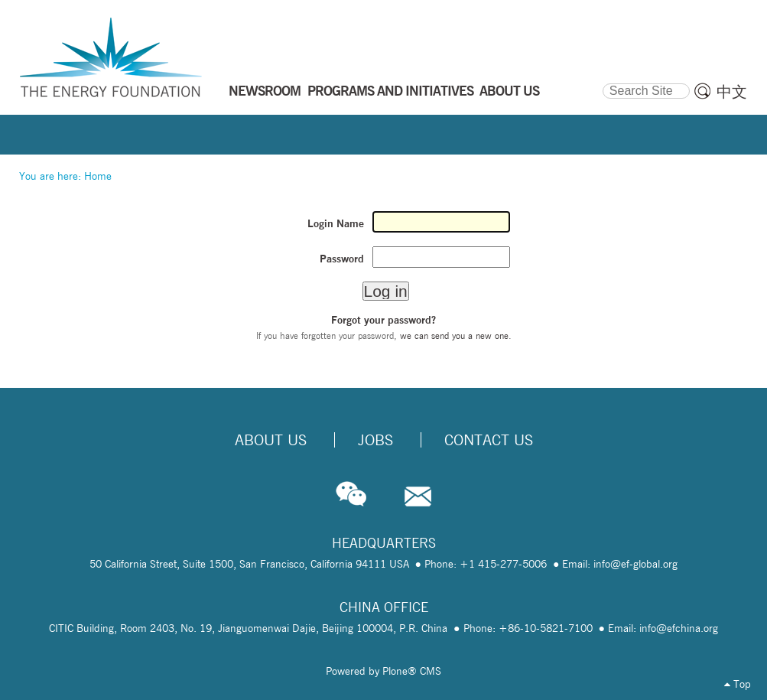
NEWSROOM (265, 90)
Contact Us (489, 440)
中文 (732, 92)
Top (738, 684)
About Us (271, 440)
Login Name (336, 223)
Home (98, 176)
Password (342, 259)
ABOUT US (509, 90)
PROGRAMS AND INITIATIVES (390, 90)
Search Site (601, 81)
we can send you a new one (454, 335)
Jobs (375, 440)
